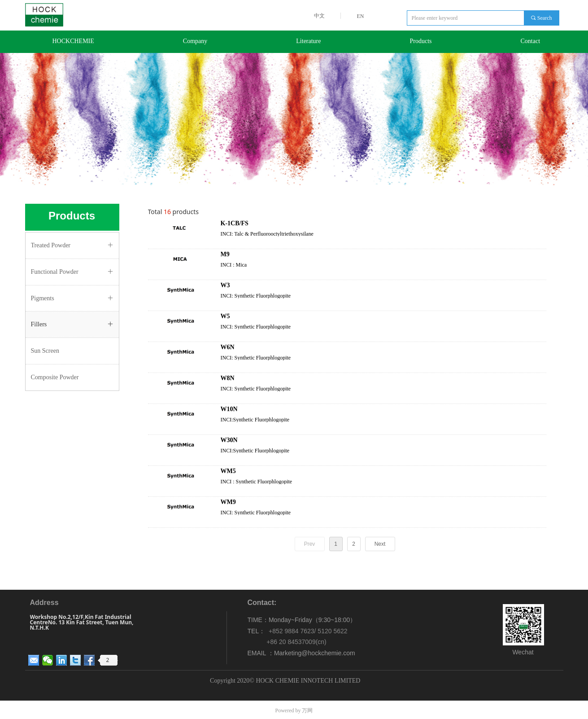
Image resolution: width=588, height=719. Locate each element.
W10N (229, 409)
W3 (225, 285)
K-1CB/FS (235, 223)
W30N (229, 440)
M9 (225, 254)
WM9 (228, 502)
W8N (228, 378)
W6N (228, 347)
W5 (225, 316)
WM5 (228, 471)
